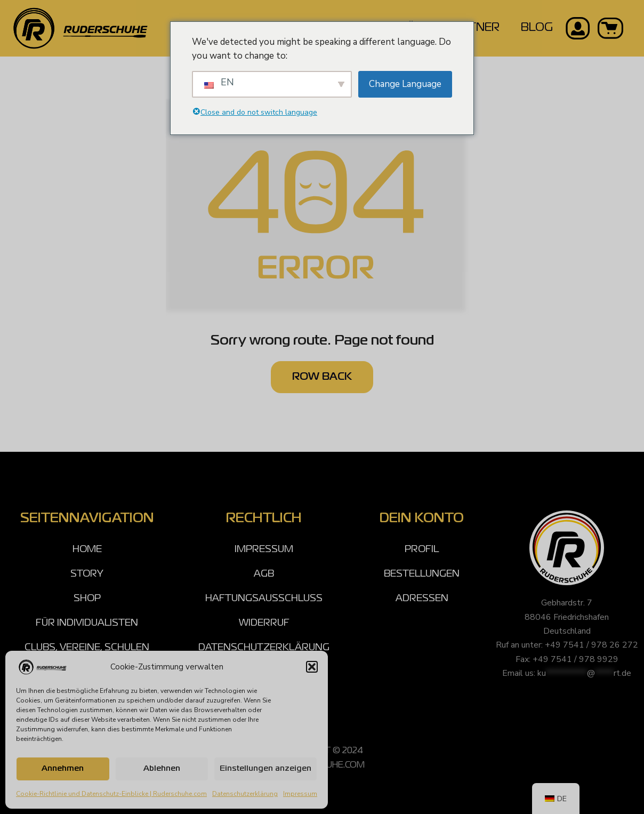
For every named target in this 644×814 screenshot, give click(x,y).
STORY (87, 574)
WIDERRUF (264, 623)
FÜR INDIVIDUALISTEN (87, 623)
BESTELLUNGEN (422, 574)
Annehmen (63, 769)
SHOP (87, 598)
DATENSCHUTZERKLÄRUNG (264, 648)
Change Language (405, 84)
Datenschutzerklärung (245, 794)
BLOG (537, 28)
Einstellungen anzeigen (265, 769)
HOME (87, 549)
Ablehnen (162, 769)
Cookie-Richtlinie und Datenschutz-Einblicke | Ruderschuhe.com (111, 794)
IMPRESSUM (264, 549)
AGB (264, 574)
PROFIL (422, 549)
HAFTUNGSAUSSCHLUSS (264, 598)
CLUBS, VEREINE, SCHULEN (87, 648)
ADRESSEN (422, 598)
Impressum (300, 794)
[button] (312, 667)
